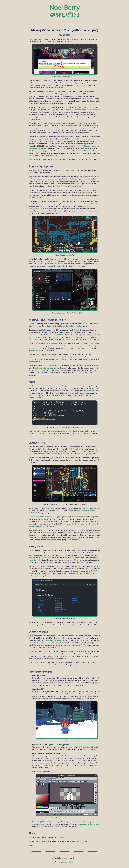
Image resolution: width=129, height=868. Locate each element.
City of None (94, 203)
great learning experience (71, 356)
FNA (36, 339)
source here (70, 862)
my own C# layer (51, 343)
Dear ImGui (42, 516)
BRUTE (80, 555)
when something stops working (47, 368)
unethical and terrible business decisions (79, 110)
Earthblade (90, 390)
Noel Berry (64, 7)
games (97, 146)
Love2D (74, 326)
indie (92, 146)
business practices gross (82, 640)
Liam (42, 206)
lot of (83, 146)
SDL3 (43, 330)
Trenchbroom (82, 449)
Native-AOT (78, 566)
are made (32, 148)
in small (38, 148)
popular (88, 146)
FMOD (51, 365)
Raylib (81, 326)
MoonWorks (36, 350)
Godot (97, 678)
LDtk (70, 449)
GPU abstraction (59, 334)
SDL (60, 326)
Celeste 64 (52, 698)
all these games (80, 524)
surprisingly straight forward (89, 824)
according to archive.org (71, 39)
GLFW (66, 326)
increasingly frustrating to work (55, 640)
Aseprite (41, 821)
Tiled (74, 449)
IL (97, 555)
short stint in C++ (72, 170)
